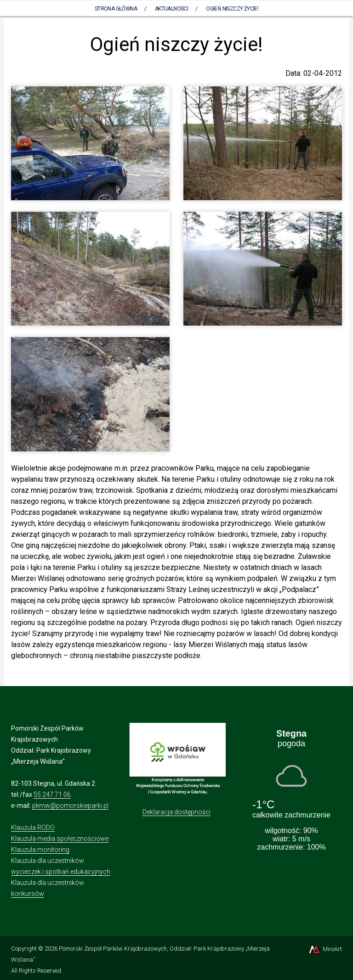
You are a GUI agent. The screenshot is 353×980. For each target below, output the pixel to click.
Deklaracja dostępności (176, 812)
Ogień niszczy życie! (232, 9)
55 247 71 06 (52, 794)
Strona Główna (116, 9)
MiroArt (325, 949)
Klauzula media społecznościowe (60, 839)
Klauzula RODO (33, 828)
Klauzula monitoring (40, 850)
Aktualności (171, 9)
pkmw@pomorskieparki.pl (70, 805)
